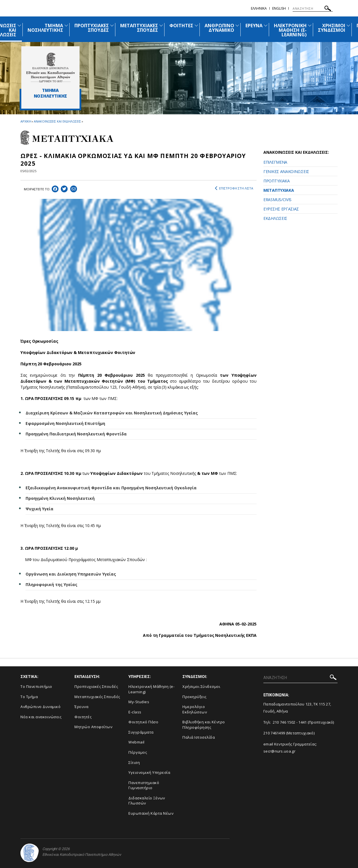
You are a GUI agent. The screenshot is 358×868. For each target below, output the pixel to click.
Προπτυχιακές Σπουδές (96, 686)
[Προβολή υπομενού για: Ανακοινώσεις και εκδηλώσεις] (19, 25)
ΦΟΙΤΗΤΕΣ (181, 26)
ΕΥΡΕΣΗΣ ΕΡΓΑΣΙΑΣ (281, 209)
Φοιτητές (83, 717)
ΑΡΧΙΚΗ (26, 121)
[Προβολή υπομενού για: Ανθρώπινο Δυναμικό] (237, 25)
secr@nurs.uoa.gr (279, 751)
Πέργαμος (138, 752)
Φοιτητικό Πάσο (143, 722)
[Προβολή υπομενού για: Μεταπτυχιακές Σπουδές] (161, 25)
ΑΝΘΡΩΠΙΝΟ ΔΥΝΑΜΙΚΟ (219, 28)
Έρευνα (81, 707)
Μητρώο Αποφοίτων (93, 727)
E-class (135, 712)
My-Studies (139, 702)
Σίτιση (134, 762)
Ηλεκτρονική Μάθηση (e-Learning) (151, 689)
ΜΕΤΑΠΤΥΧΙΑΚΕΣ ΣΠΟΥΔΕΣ (139, 28)
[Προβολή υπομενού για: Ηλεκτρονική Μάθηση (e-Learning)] (310, 25)
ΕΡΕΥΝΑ (254, 26)
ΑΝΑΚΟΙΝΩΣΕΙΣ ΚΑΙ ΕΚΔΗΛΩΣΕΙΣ (57, 121)
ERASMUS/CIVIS (277, 200)
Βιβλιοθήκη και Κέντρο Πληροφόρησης (204, 725)
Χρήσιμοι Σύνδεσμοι (201, 686)
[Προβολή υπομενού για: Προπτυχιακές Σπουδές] (112, 25)
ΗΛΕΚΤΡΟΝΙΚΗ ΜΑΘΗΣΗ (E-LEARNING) (290, 30)
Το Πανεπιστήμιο (36, 686)
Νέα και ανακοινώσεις (41, 717)
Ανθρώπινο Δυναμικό (40, 707)
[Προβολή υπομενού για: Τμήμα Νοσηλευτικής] (66, 25)
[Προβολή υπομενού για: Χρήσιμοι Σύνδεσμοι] (348, 25)
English (279, 8)
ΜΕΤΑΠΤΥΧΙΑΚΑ (279, 190)
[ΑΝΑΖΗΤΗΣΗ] (313, 9)
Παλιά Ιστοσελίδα (199, 737)
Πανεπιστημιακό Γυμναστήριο (144, 785)
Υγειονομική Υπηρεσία (149, 772)
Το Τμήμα (29, 697)
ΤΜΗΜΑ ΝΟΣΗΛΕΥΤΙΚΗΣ (45, 28)
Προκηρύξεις (194, 697)
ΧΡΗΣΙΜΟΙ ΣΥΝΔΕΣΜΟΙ (332, 28)
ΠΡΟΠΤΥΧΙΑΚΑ (277, 181)
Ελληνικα (259, 8)
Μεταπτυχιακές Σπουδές (97, 697)
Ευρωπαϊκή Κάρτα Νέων (151, 813)
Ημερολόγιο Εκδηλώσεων (195, 709)
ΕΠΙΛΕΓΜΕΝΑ (275, 162)
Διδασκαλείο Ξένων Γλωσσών (147, 801)
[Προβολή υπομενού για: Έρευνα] (266, 25)
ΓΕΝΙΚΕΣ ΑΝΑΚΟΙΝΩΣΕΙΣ (286, 171)
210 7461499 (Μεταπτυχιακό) (289, 733)
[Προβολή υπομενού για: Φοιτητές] (196, 25)
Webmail (137, 742)
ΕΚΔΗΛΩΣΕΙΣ (275, 218)
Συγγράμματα (141, 732)
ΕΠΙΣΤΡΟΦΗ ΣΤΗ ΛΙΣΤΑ (234, 188)
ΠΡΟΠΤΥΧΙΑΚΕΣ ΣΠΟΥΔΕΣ (92, 28)
